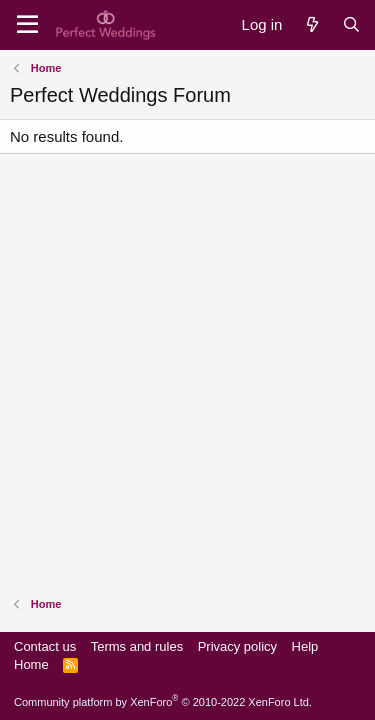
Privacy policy (237, 646)
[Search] (351, 24)
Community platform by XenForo (163, 702)
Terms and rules (137, 646)
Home (31, 664)
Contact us (45, 646)
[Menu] (27, 25)
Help (305, 646)
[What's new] (311, 24)
